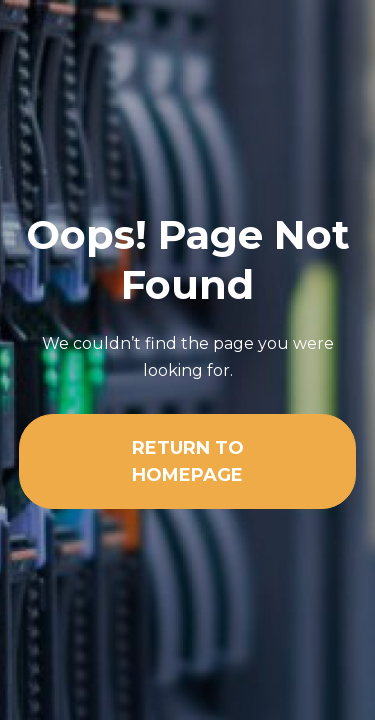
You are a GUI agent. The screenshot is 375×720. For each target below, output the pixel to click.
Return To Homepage (188, 461)
